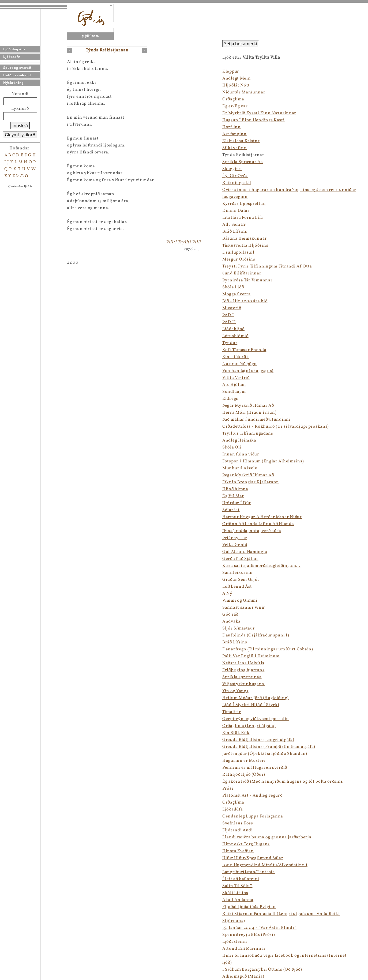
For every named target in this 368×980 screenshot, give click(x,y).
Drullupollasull (238, 252)
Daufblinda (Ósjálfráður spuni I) (256, 635)
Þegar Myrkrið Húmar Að (248, 406)
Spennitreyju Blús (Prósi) (249, 935)
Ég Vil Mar (233, 496)
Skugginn (232, 169)
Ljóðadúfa (232, 809)
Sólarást (231, 510)
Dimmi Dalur (236, 211)
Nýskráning (14, 83)
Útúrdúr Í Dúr (237, 503)
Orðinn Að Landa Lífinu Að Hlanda (258, 524)
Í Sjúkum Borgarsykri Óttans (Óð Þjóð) (262, 970)
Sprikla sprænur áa (242, 677)
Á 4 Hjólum (234, 385)
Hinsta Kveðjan (238, 851)
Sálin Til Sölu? (237, 886)
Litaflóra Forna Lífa (243, 218)
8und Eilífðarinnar (242, 273)
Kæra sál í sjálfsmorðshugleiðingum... (261, 566)
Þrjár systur (235, 538)
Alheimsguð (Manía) (243, 977)
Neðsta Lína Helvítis (243, 663)
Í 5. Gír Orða (235, 176)
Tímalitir (232, 712)
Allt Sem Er (234, 225)
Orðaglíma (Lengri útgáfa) (249, 726)
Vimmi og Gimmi (240, 601)
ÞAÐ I (228, 315)
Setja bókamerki (241, 44)
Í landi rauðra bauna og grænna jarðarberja (267, 837)
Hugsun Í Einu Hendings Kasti (254, 120)
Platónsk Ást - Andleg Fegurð (252, 796)
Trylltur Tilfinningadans (248, 434)
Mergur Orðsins (239, 259)
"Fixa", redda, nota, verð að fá (252, 531)
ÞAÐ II (229, 322)
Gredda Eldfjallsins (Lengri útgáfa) (258, 740)
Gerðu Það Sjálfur (240, 559)
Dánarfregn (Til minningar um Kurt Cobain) (268, 649)
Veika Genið (235, 545)
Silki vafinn (234, 148)
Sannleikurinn (238, 573)
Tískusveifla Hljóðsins (245, 246)
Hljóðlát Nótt (236, 85)
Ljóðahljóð (233, 329)
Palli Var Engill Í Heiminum (251, 656)
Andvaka (231, 621)
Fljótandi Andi (238, 830)
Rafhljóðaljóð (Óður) (244, 775)
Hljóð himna (235, 489)
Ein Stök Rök (236, 733)
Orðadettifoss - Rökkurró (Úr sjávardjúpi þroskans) (276, 427)
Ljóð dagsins (14, 49)
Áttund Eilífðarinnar (244, 949)
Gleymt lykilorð (20, 135)
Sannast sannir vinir (244, 608)
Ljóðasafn (12, 57)
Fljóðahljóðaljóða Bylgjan (249, 907)
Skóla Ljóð (233, 287)
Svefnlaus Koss (238, 823)
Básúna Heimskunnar (245, 239)
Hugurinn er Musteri (244, 761)
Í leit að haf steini (241, 879)
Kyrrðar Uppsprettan (244, 204)
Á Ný (227, 594)
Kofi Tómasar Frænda (244, 350)
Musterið (232, 308)
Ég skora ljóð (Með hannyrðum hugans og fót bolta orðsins (283, 782)
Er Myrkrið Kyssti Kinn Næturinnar (259, 113)
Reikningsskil (237, 183)
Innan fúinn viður (241, 454)
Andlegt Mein (236, 78)
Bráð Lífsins (235, 232)
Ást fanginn (234, 134)
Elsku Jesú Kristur (241, 141)
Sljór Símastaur (239, 628)
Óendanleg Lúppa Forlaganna (253, 816)
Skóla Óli (232, 447)
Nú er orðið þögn (240, 364)
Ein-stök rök (236, 357)
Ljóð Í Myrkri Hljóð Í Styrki (251, 705)
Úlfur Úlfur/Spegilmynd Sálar (253, 858)
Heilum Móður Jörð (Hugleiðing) (256, 698)
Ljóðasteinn (235, 942)
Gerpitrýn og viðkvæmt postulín (256, 719)
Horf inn (232, 127)
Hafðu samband (17, 75)
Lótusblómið (235, 336)
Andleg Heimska (239, 440)
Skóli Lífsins (235, 893)
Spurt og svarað (17, 68)
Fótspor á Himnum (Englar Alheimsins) (263, 461)
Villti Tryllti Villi (183, 242)
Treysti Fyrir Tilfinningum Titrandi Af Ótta (267, 266)
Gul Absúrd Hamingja (245, 552)
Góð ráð (230, 615)
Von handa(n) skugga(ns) (248, 371)
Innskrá (20, 126)
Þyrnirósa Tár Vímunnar (247, 280)
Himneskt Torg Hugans (246, 844)
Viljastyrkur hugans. (244, 684)
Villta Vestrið (236, 378)
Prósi (228, 789)
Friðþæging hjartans (243, 670)
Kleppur (231, 71)
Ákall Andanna (238, 900)
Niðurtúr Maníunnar (244, 92)
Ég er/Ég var (235, 106)
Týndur (230, 343)
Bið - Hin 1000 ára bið (245, 301)
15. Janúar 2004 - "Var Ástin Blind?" (259, 928)
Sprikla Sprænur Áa (243, 162)
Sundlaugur (234, 392)
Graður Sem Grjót (241, 580)
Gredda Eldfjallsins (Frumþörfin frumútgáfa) (269, 747)
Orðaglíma (233, 99)
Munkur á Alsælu (240, 468)
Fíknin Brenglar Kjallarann (251, 482)
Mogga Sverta (236, 294)
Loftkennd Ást (237, 587)
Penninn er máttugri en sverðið (255, 768)
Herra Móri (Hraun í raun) (249, 413)
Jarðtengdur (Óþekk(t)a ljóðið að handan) (265, 754)
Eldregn (231, 399)
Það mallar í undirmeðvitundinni (256, 420)
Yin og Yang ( (236, 691)
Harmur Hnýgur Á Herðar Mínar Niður (262, 517)
